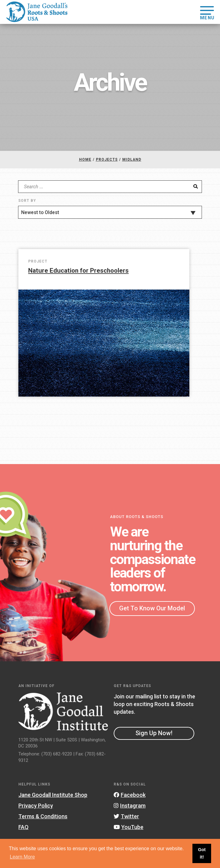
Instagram (130, 806)
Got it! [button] (202, 853)
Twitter (126, 816)
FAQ (23, 827)
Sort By (27, 201)
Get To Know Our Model (152, 608)
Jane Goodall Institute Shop (53, 795)
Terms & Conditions (43, 816)
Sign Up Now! (154, 733)
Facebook (130, 795)
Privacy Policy (36, 806)
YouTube (129, 827)
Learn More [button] (22, 857)
